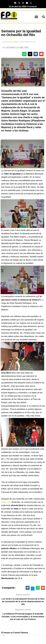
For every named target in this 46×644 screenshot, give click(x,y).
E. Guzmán (15, 42)
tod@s (4, 502)
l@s (9, 502)
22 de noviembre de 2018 (27, 42)
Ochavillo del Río (17, 48)
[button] (36, 17)
